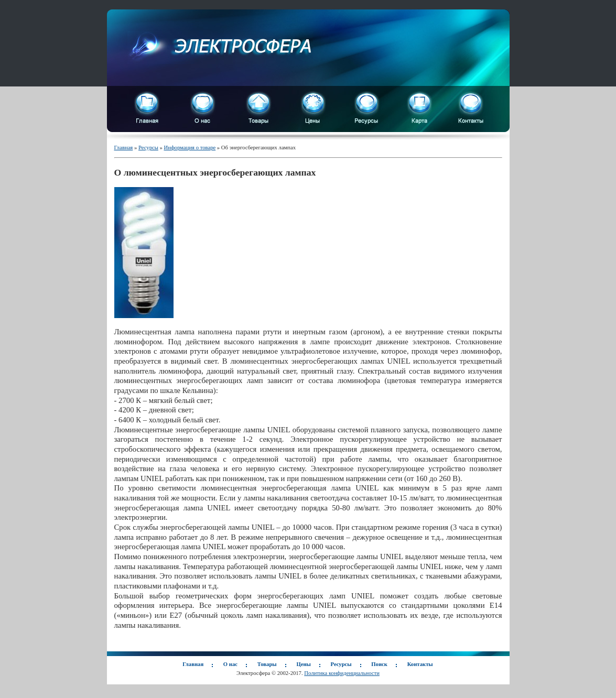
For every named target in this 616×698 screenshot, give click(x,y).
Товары (267, 664)
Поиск (379, 664)
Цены (303, 664)
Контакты (420, 664)
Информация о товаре (190, 148)
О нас (230, 664)
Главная (124, 148)
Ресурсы (148, 148)
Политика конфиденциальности (342, 673)
